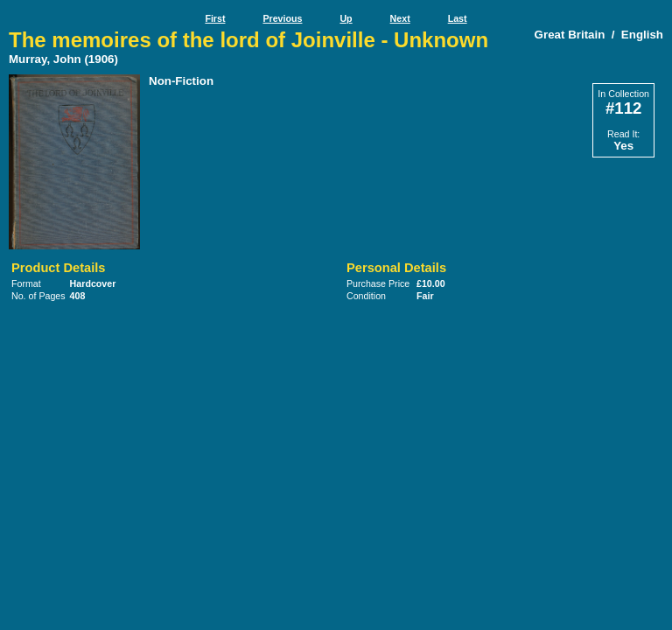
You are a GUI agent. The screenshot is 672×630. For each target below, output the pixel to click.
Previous (282, 18)
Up (346, 18)
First (215, 18)
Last (458, 18)
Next (400, 18)
